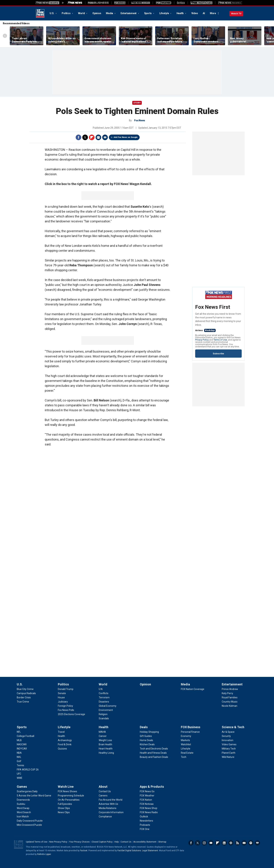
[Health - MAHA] (102, 732)
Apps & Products (152, 787)
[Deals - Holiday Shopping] (149, 732)
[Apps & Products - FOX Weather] (147, 796)
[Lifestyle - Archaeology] (65, 740)
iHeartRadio (257, 843)
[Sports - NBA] (19, 753)
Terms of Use (220, 340)
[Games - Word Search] (24, 812)
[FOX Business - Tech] (184, 757)
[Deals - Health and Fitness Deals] (153, 753)
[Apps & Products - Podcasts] (145, 825)
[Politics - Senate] (62, 693)
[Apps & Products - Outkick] (144, 817)
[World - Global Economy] (108, 706)
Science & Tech (233, 727)
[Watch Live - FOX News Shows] (67, 791)
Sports (148, 13)
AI (204, 13)
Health (180, 13)
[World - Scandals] (104, 718)
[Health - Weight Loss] (105, 740)
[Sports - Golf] (19, 761)
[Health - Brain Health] (105, 744)
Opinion (97, 13)
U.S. (52, 13)
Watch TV (236, 14)
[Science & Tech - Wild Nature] (228, 757)
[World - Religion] (103, 714)
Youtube (211, 843)
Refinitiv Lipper (44, 854)
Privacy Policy (202, 340)
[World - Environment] (106, 710)
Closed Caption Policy (102, 842)
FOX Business (191, 727)
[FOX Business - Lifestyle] (186, 749)
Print (98, 137)
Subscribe (218, 354)
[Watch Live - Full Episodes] (65, 804)
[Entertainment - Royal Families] (230, 697)
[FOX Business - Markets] (185, 740)
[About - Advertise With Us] (108, 804)
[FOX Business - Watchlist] (186, 744)
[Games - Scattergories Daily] (27, 791)
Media (110, 13)
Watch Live (66, 787)
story (137, 103)
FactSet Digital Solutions (129, 851)
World (82, 13)
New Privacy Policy (58, 842)
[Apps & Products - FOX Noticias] (147, 804)
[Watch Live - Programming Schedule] (71, 796)
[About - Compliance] (105, 817)
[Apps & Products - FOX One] (145, 829)
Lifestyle (164, 13)
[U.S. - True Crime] (23, 702)
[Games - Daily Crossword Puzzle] (30, 821)
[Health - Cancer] (103, 736)
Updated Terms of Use (37, 842)
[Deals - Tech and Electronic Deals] (154, 749)
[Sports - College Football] (26, 736)
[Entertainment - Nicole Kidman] (230, 706)
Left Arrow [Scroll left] (5, 36)
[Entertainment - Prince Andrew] (230, 689)
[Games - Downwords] (23, 800)
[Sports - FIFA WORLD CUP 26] (28, 770)
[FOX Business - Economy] (186, 736)
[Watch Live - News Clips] (64, 812)
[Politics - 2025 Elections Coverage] (71, 714)
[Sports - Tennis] (20, 765)
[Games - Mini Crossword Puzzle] (29, 825)
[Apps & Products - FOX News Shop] (149, 808)
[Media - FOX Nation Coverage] (193, 689)
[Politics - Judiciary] (63, 702)
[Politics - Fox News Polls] (66, 710)
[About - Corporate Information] (111, 812)
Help (117, 842)
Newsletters (244, 843)
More (213, 13)
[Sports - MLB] (19, 740)
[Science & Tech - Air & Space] (228, 732)
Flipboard (92, 137)
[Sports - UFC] (19, 774)
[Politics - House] (61, 697)
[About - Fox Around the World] (111, 800)
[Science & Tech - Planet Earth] (229, 753)
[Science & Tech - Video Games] (229, 744)
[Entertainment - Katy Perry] (227, 693)
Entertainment (129, 13)
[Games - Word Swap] (23, 808)
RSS (237, 843)
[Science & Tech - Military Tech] (229, 749)
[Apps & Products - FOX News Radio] (149, 812)
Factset (84, 851)
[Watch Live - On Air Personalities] (69, 800)
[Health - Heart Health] (106, 749)
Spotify (251, 843)
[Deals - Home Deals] (146, 740)
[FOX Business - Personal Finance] (190, 732)
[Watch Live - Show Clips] (64, 808)
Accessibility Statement (145, 842)
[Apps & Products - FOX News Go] (147, 791)
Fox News (40, 13)
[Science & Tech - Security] (226, 736)
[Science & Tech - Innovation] (228, 740)
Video (195, 13)
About (103, 787)
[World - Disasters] (104, 702)
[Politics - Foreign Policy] (65, 706)
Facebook (78, 137)
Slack (231, 843)
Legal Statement (150, 851)
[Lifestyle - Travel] (61, 732)
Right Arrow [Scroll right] (268, 36)
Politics (66, 13)
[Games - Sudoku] (21, 804)
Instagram (204, 843)
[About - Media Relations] (108, 808)
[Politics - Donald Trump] (66, 689)
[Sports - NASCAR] (22, 744)
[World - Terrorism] (104, 697)
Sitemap (162, 842)
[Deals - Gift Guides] (146, 736)
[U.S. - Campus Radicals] (26, 693)
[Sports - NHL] (19, 757)
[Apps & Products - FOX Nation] (146, 800)
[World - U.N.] (101, 689)
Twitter (85, 137)
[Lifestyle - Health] (61, 736)
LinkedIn (224, 843)
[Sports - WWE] (20, 778)
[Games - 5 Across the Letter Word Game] (34, 796)
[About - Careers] (103, 796)
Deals (144, 727)
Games (22, 787)
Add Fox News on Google (126, 137)
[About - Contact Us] (105, 791)
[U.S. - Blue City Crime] (25, 689)
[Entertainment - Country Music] (230, 702)
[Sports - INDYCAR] (22, 749)
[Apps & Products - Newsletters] (146, 821)
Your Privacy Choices (79, 842)
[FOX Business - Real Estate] (187, 753)
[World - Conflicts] (104, 693)
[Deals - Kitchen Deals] (147, 744)
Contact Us (126, 842)
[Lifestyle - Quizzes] (62, 749)
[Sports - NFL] (19, 732)
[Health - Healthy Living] (106, 753)
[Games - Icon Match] (23, 817)
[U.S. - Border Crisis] (24, 697)
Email (105, 137)
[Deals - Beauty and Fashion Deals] (154, 757)
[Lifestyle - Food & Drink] (65, 744)
